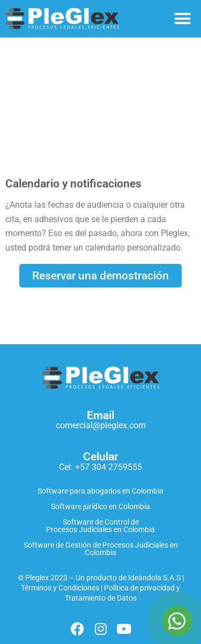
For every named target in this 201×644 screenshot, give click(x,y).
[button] (183, 19)
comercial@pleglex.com (101, 425)
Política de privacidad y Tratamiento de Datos (123, 593)
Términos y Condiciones (60, 588)
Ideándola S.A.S (154, 578)
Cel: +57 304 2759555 (100, 467)
